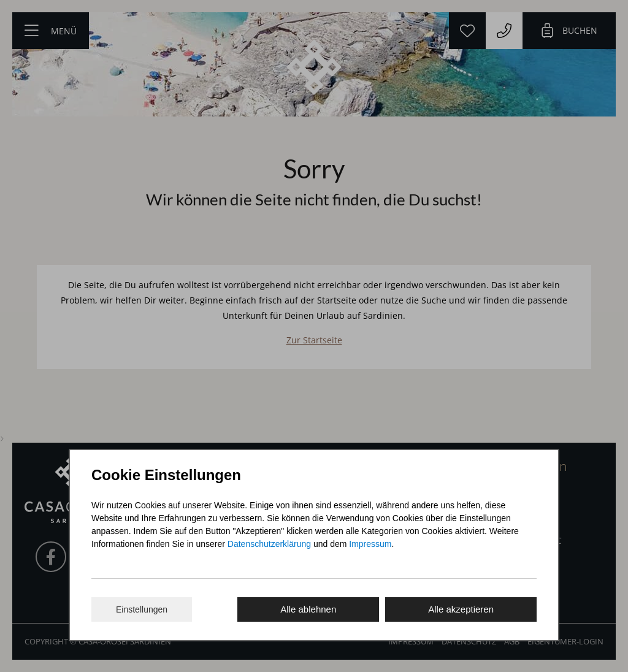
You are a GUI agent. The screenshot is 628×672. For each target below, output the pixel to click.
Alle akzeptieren (461, 609)
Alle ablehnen (308, 609)
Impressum (370, 544)
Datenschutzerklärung (269, 544)
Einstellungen (142, 609)
